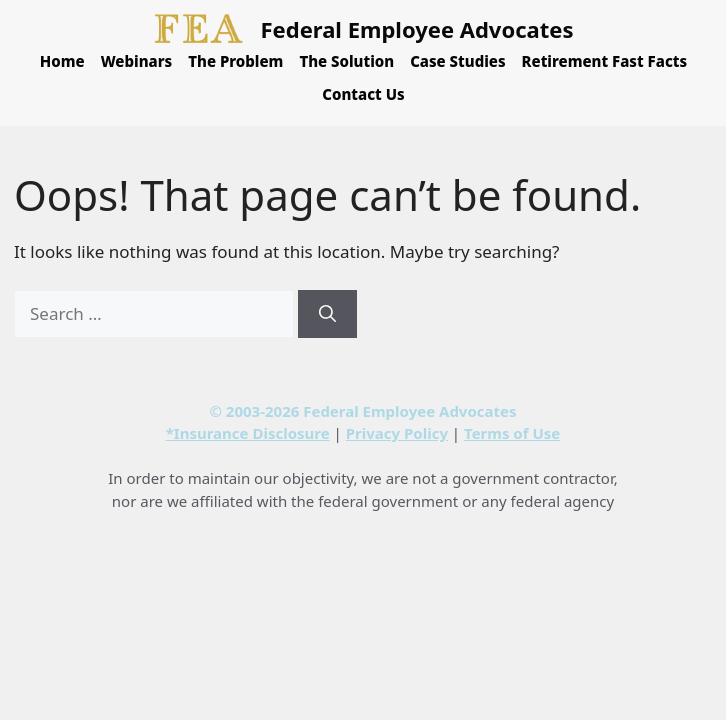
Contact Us (363, 94)
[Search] (327, 314)
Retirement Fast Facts (605, 61)
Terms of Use (512, 433)
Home (62, 61)
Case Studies (457, 61)
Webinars (137, 61)
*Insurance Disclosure (248, 433)
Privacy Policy (397, 433)
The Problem (235, 61)
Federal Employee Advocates (417, 29)
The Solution (346, 61)
